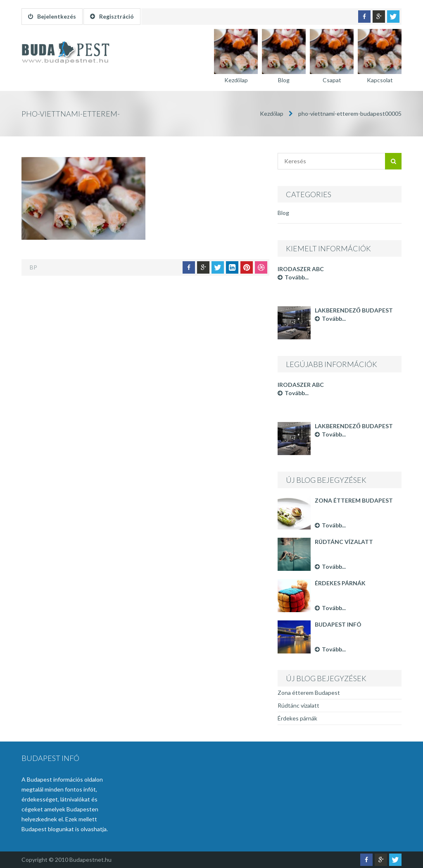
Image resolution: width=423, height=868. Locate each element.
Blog (283, 213)
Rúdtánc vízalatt (344, 542)
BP (33, 267)
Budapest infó (338, 624)
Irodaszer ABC (301, 269)
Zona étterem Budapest (354, 500)
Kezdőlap (272, 113)
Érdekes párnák (340, 583)
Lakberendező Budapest (354, 310)
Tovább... (293, 277)
